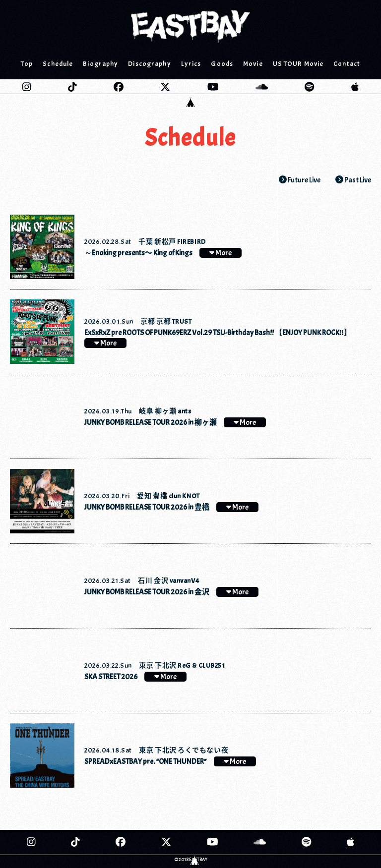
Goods (222, 64)
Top (27, 64)
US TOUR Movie (298, 64)
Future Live (300, 180)
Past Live (353, 180)
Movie (253, 64)
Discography (149, 64)
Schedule (58, 64)
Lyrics (191, 64)
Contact (347, 64)
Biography (100, 64)
